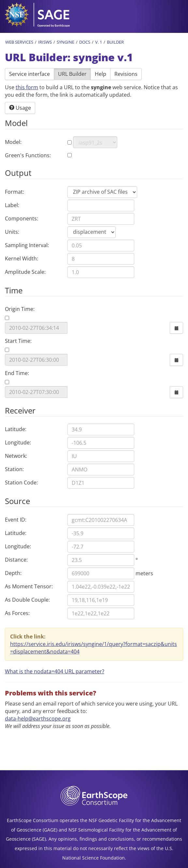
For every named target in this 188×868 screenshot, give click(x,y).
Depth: (13, 573)
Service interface (29, 74)
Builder (115, 42)
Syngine (65, 42)
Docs (85, 42)
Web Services (19, 42)
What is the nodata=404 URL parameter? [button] (55, 671)
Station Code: (21, 483)
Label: (12, 205)
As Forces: (17, 613)
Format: (14, 192)
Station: (14, 469)
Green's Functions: (28, 155)
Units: (12, 232)
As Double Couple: (27, 600)
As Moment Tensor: (29, 586)
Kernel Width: (22, 259)
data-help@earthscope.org (38, 719)
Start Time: (18, 341)
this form (27, 87)
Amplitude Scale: (25, 272)
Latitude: (16, 429)
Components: (22, 218)
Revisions (126, 74)
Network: (16, 456)
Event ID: (16, 520)
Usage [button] (20, 108)
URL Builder (72, 74)
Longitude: (18, 442)
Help (101, 74)
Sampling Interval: (27, 245)
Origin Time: (20, 309)
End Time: (17, 373)
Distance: (16, 560)
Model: (13, 142)
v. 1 (99, 42)
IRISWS (45, 42)
